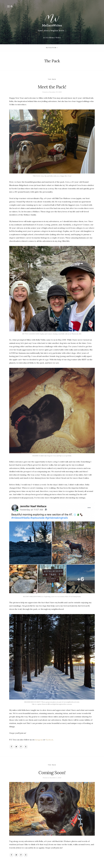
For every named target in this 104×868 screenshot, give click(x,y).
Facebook (51, 741)
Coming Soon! (52, 775)
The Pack (52, 80)
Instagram (40, 741)
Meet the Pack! (52, 88)
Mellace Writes (55, 38)
